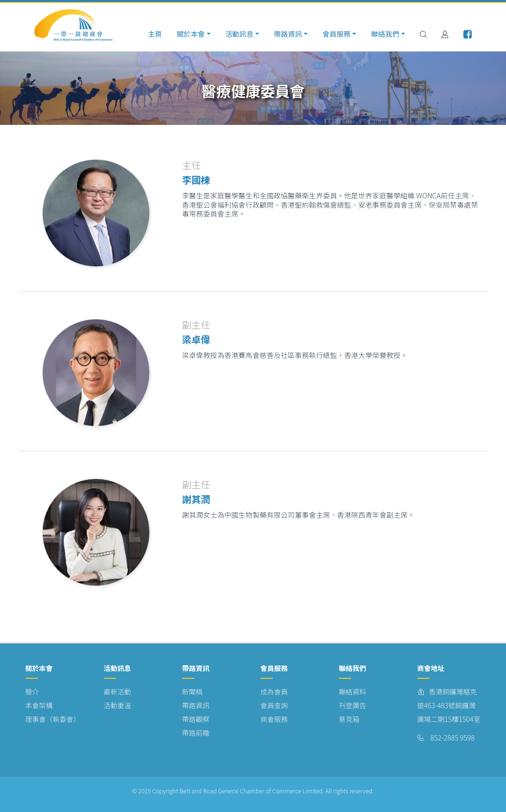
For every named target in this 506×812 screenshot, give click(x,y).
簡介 (32, 692)
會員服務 (337, 34)
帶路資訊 (288, 34)
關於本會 (191, 34)
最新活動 (118, 692)
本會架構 (39, 705)
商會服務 (274, 719)
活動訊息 (240, 34)
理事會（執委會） (53, 719)
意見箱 (349, 719)
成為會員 (274, 692)
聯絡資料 (353, 692)
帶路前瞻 (196, 733)
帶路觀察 (196, 719)
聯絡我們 (385, 34)
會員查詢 (274, 705)
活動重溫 (118, 705)
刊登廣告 (353, 705)
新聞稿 (193, 692)
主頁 (155, 34)
